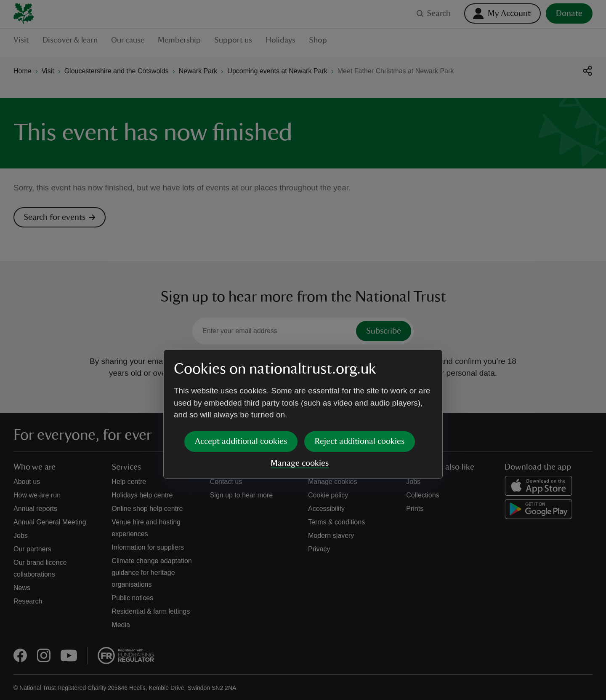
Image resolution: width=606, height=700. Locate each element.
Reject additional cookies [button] (360, 377)
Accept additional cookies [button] (241, 377)
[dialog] (303, 350)
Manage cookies (300, 399)
